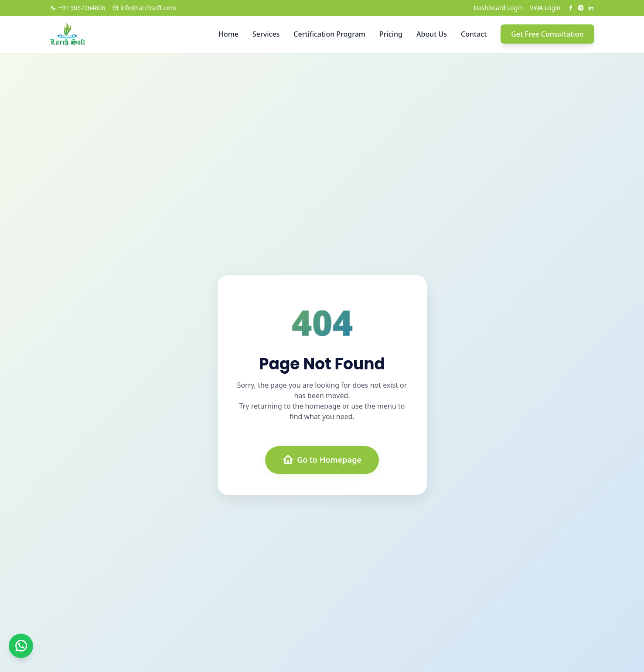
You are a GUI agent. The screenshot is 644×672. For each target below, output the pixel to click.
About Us (432, 34)
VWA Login (545, 8)
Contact (474, 34)
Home (228, 34)
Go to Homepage (322, 460)
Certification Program (329, 34)
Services (266, 34)
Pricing (391, 34)
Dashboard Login (499, 8)
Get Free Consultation (547, 34)
